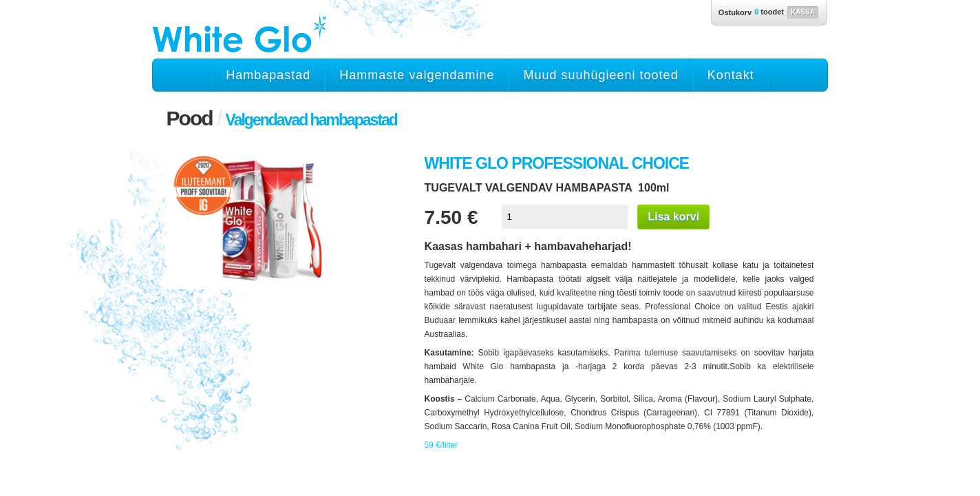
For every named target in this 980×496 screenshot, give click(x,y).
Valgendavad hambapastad (311, 120)
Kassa (803, 12)
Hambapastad (268, 75)
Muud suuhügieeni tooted (600, 75)
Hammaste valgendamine (417, 75)
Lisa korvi (673, 217)
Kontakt (731, 75)
